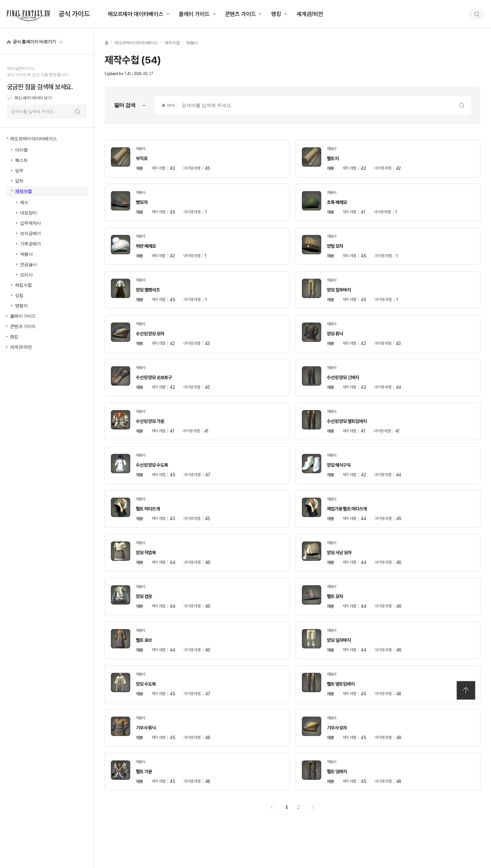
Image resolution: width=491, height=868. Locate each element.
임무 (19, 171)
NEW (171, 106)
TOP (466, 690)
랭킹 (276, 14)
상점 (19, 295)
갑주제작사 (31, 223)
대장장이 (28, 213)
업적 (19, 181)
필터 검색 (125, 105)
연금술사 (28, 264)
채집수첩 (23, 285)
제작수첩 (23, 191)
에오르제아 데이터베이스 (136, 14)
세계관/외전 (310, 14)
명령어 (21, 306)
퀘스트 (21, 160)
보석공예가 (31, 233)
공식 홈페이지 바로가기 (34, 42)
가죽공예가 (31, 244)
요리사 (26, 275)
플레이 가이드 (194, 14)
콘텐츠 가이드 (241, 14)
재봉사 (26, 254)
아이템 (21, 150)
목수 (24, 203)
